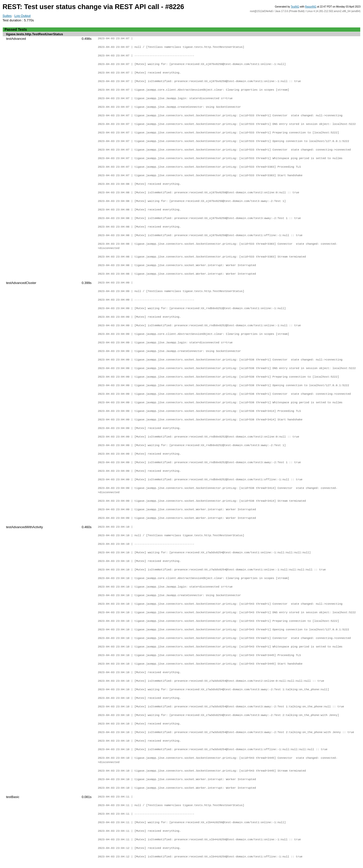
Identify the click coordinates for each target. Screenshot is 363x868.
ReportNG (311, 7)
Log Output (22, 16)
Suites (7, 16)
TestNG (295, 7)
